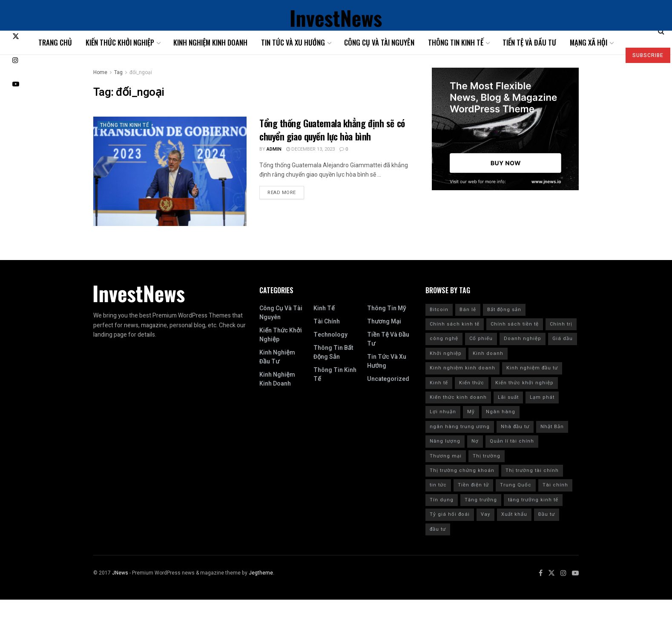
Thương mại (384, 322)
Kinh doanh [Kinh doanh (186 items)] (488, 353)
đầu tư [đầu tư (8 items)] (438, 529)
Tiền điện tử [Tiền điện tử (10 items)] (473, 485)
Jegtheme (261, 573)
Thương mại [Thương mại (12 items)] (446, 456)
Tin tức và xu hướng (293, 42)
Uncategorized (388, 379)
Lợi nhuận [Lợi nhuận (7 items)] (443, 412)
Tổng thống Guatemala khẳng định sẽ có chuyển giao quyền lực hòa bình (332, 130)
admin (274, 149)
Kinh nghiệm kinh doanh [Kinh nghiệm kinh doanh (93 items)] (462, 368)
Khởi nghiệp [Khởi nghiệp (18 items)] (446, 353)
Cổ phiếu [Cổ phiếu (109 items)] (481, 339)
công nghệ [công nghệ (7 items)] (444, 339)
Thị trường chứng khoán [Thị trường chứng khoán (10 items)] (462, 470)
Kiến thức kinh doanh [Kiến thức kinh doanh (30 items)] (458, 397)
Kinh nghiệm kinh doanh (210, 42)
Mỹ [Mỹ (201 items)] (471, 412)
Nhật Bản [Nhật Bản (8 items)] (552, 427)
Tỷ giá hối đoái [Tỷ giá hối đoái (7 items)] (450, 514)
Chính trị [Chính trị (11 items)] (561, 324)
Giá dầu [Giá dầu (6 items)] (563, 339)
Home (100, 72)
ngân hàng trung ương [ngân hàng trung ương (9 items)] (460, 427)
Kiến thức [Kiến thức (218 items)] (472, 383)
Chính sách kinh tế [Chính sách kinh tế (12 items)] (455, 324)
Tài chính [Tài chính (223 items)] (555, 485)
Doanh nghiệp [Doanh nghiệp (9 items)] (523, 339)
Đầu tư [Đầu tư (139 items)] (547, 514)
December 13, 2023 (310, 149)
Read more (282, 193)
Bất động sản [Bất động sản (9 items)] (504, 310)
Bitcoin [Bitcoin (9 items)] (439, 310)
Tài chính (327, 322)
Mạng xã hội (589, 42)
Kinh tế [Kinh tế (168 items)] (439, 383)
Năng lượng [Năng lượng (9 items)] (445, 441)
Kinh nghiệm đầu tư (277, 357)
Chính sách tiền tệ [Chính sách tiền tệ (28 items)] (515, 324)
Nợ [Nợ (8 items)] (475, 441)
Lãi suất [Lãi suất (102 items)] (508, 397)
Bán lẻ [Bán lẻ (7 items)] (468, 310)
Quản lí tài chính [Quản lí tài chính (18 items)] (512, 441)
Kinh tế (324, 308)
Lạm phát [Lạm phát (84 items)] (542, 397)
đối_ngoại (141, 72)
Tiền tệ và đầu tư (529, 42)
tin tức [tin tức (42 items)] (438, 485)
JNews (120, 573)
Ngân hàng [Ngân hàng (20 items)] (501, 412)
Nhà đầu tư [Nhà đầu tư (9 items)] (515, 427)
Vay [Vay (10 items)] (485, 514)
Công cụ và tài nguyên (379, 42)
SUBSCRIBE (648, 55)
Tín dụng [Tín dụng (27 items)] (442, 500)
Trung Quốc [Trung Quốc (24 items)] (516, 485)
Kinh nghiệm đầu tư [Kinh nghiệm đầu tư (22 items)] (532, 368)
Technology (330, 335)
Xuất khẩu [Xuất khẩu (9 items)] (514, 514)
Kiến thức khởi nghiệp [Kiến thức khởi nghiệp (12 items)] (524, 383)
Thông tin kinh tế (456, 42)
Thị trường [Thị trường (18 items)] (487, 456)
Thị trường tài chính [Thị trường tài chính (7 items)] (532, 470)
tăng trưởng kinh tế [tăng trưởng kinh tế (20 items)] (533, 500)
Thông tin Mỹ (386, 308)
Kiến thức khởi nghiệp (120, 42)
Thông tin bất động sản (333, 352)
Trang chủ (55, 42)
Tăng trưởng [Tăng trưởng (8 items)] (481, 500)
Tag (118, 72)
